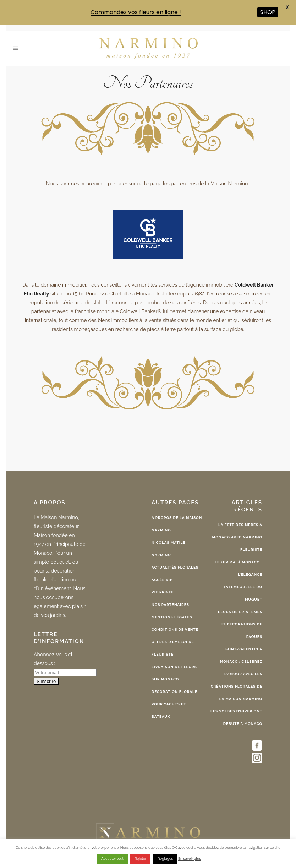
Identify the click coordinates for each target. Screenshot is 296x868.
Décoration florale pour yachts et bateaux (174, 704)
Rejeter (140, 859)
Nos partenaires (170, 605)
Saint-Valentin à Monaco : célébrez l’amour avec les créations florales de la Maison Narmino (237, 674)
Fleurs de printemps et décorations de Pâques (239, 624)
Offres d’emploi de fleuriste (173, 648)
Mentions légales (172, 617)
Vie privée (163, 592)
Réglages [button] (165, 859)
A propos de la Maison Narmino (177, 524)
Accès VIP (162, 580)
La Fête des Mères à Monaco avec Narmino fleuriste (237, 537)
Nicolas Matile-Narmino (169, 549)
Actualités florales (175, 567)
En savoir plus (190, 859)
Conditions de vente (175, 630)
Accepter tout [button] (112, 859)
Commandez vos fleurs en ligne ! (136, 12)
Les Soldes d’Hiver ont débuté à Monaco (236, 717)
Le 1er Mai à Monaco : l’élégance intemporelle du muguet (239, 581)
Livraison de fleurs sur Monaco (174, 673)
